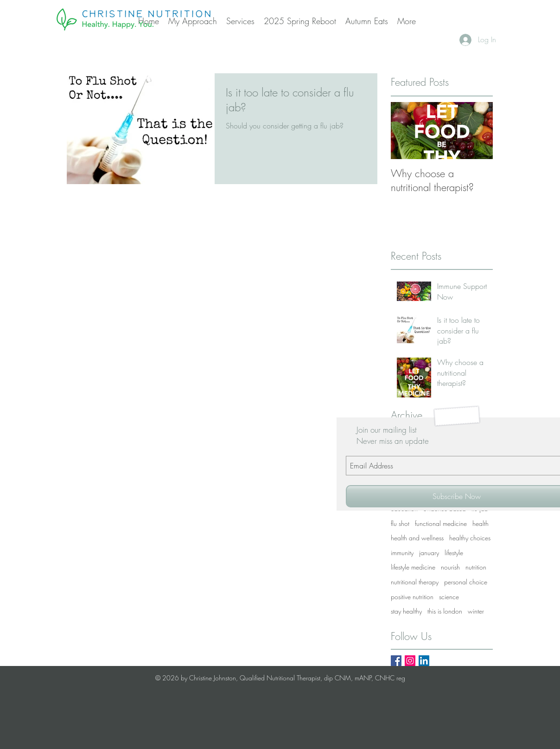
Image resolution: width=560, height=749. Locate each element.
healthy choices (470, 538)
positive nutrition (412, 597)
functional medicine (441, 523)
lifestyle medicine (413, 567)
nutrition (476, 567)
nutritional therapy (415, 582)
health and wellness (417, 538)
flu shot (400, 523)
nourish (450, 567)
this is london (445, 611)
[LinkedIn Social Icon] (424, 661)
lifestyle (454, 553)
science (449, 597)
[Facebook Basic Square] (396, 661)
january (429, 553)
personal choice (466, 582)
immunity (402, 553)
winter (476, 611)
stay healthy (406, 611)
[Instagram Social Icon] (410, 661)
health (480, 523)
